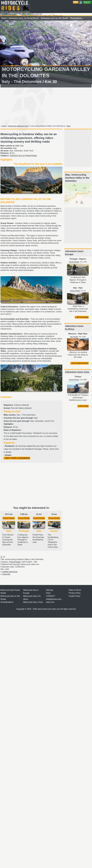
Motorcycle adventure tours (18, 126)
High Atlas (83, 334)
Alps (81, 288)
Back (69, 126)
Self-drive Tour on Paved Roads (23, 156)
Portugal (74, 259)
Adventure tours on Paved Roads (24, 18)
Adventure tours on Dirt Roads (55, 18)
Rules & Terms (75, 590)
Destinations (76, 18)
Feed (48, 593)
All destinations (7, 602)
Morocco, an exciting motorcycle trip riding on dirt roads (78, 355)
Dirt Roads (74, 337)
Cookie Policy (74, 596)
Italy (75, 288)
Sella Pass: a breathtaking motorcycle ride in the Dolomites (78, 309)
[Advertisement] (46, 106)
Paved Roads (9, 518)
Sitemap (50, 590)
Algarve (83, 259)
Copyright (6, 574)
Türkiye (78, 377)
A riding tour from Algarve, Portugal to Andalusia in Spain (78, 280)
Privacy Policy (75, 593)
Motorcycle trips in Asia (33, 602)
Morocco (72, 334)
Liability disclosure (10, 572)
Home (4, 18)
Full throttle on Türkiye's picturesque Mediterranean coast (78, 398)
